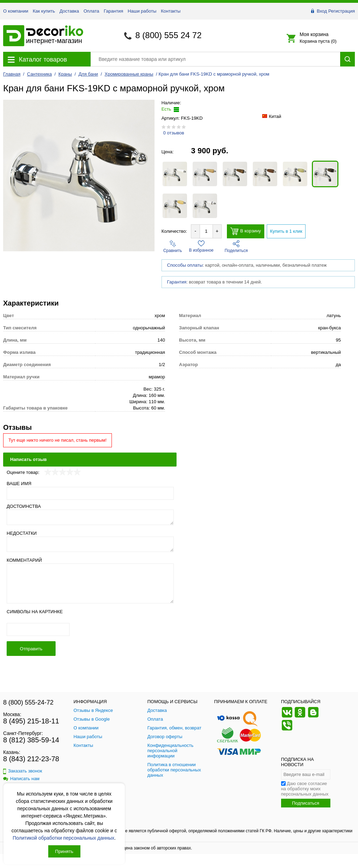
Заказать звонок (23, 771)
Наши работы (142, 11)
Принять (64, 851)
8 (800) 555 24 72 (168, 35)
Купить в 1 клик (286, 231)
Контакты (171, 11)
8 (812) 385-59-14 (31, 740)
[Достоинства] (90, 517)
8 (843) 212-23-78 (31, 759)
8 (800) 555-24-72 (28, 702)
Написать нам (21, 779)
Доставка (69, 11)
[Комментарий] (90, 583)
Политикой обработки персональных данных (63, 838)
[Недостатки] (90, 544)
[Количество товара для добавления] (206, 231)
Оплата (91, 11)
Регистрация (342, 11)
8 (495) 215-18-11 (31, 721)
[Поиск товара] (215, 59)
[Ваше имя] (90, 493)
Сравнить (173, 247)
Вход (322, 11)
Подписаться (306, 803)
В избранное (201, 246)
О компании (16, 11)
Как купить (44, 11)
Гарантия (113, 11)
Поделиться (236, 247)
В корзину (246, 231)
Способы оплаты (185, 265)
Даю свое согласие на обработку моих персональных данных (305, 789)
